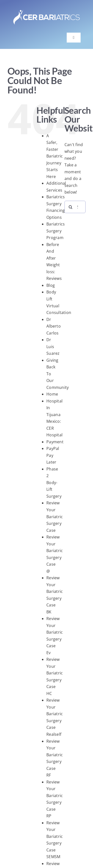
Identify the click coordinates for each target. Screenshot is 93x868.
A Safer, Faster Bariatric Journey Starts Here (55, 156)
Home (52, 394)
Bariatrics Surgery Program (56, 231)
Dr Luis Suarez (53, 346)
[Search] (71, 207)
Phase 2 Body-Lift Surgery (54, 483)
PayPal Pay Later (53, 455)
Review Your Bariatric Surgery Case (55, 516)
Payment (55, 442)
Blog (51, 285)
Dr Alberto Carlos (54, 326)
